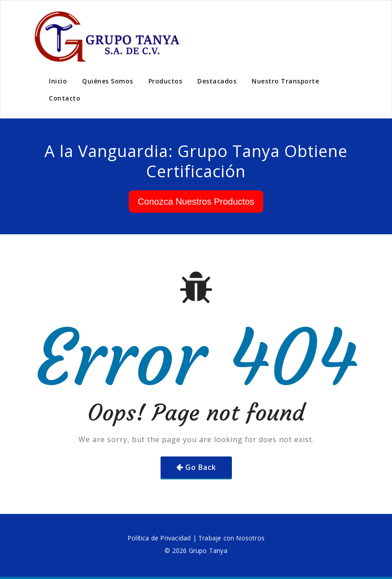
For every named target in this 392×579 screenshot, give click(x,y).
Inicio (58, 81)
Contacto (65, 98)
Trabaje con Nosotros (231, 538)
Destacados (217, 81)
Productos (166, 81)
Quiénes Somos (108, 81)
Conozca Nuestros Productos (196, 202)
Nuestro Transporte (285, 81)
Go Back (201, 467)
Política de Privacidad (159, 538)
